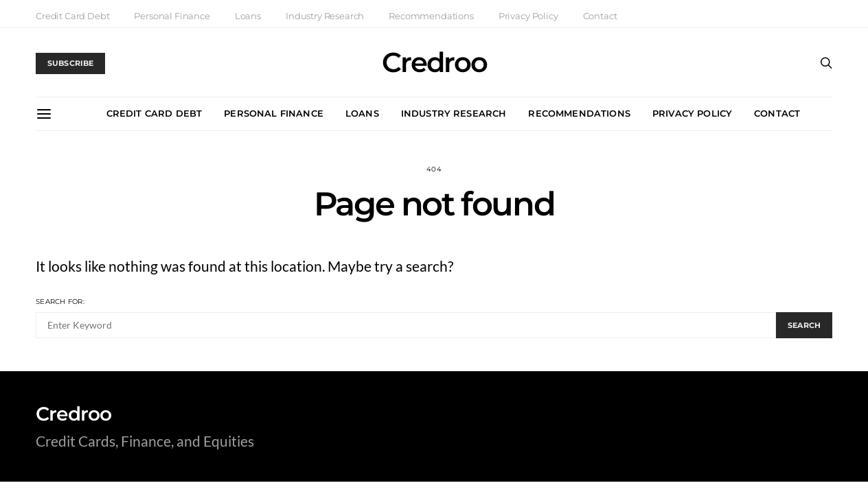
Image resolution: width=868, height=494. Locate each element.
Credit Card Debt (72, 16)
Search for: (60, 302)
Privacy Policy (528, 16)
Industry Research (325, 16)
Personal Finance (172, 16)
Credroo (434, 62)
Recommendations (431, 16)
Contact (600, 16)
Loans (248, 16)
